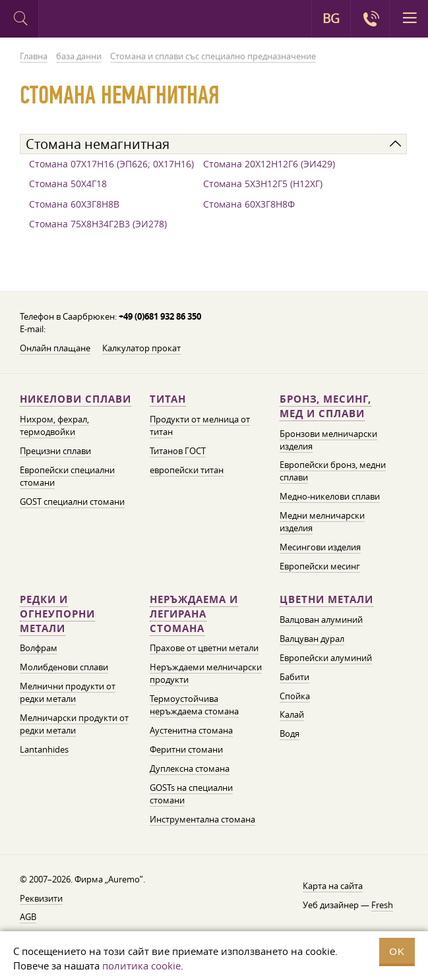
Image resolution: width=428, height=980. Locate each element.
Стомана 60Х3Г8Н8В (74, 204)
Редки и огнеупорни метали (57, 614)
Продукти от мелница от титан (200, 425)
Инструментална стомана (202, 819)
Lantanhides (44, 749)
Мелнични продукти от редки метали (68, 692)
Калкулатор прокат (141, 348)
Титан (168, 399)
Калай (292, 714)
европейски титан (187, 470)
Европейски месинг (320, 566)
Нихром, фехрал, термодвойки (54, 425)
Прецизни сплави (55, 451)
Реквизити (41, 898)
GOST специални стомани (72, 502)
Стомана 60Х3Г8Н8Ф (249, 204)
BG (331, 18)
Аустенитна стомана (191, 730)
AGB (28, 917)
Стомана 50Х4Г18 (68, 184)
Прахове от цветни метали (204, 648)
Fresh (382, 905)
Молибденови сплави (64, 667)
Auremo (93, 20)
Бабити (294, 677)
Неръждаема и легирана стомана (194, 614)
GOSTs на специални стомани (191, 794)
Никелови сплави (76, 399)
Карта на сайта (333, 886)
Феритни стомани (186, 749)
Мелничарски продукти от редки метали (74, 724)
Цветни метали (326, 599)
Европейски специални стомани (67, 476)
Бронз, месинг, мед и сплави (325, 406)
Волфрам (39, 648)
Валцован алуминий (321, 620)
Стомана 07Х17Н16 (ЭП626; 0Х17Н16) (111, 164)
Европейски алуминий (326, 658)
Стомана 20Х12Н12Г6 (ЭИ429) (269, 164)
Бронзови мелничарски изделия (328, 440)
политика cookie (141, 966)
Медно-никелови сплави (330, 496)
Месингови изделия (320, 547)
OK (397, 951)
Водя (290, 734)
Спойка (295, 696)
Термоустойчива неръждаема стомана (194, 705)
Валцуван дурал (312, 639)
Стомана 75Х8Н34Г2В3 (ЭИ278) (98, 224)
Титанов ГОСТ (178, 451)
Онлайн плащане (55, 348)
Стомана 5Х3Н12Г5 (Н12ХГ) (263, 184)
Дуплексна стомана (190, 768)
